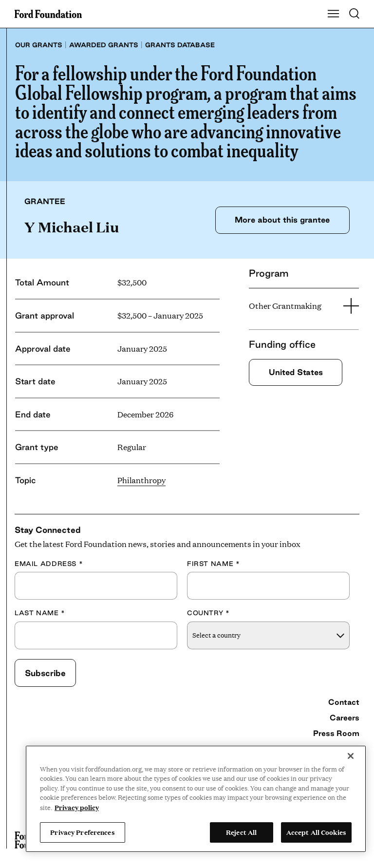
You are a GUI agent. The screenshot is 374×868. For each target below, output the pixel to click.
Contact (344, 702)
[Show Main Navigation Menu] (334, 14)
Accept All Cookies (316, 832)
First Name (213, 564)
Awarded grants (104, 45)
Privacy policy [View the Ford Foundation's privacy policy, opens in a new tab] (77, 807)
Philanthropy (141, 480)
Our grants (39, 45)
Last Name (40, 613)
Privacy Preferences (82, 832)
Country (208, 613)
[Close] (351, 756)
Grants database (180, 45)
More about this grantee (282, 220)
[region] (196, 799)
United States (296, 372)
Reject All (241, 832)
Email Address (49, 564)
